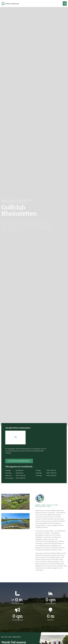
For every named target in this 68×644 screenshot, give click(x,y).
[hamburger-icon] (65, 4)
